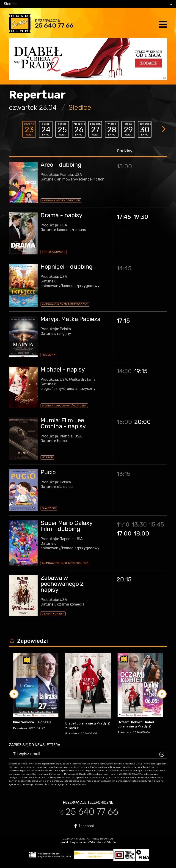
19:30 (141, 217)
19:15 (141, 371)
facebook (85, 826)
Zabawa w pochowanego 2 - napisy (64, 584)
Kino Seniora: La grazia (32, 722)
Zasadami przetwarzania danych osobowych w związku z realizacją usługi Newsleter (108, 764)
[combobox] (88, 4)
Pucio (48, 472)
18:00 (142, 534)
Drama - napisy (61, 215)
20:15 (124, 579)
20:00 (143, 422)
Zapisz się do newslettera (35, 745)
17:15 (123, 321)
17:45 (124, 217)
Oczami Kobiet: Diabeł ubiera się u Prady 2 (136, 724)
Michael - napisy (63, 370)
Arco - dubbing (61, 165)
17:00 (124, 534)
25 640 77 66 (54, 25)
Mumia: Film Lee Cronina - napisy (63, 423)
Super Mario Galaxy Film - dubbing (66, 526)
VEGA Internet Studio (102, 842)
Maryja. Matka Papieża (70, 319)
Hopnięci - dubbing (67, 267)
